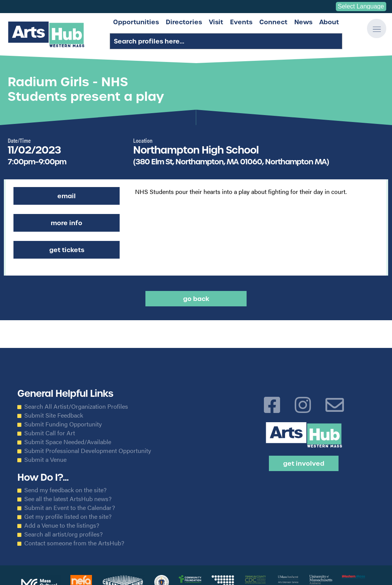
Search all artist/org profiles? (63, 534)
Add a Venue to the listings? (62, 525)
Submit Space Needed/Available (68, 442)
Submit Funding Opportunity (63, 424)
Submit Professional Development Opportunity (88, 451)
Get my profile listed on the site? (68, 516)
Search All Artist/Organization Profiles (76, 406)
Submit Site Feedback (54, 415)
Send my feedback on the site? (65, 490)
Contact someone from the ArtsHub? (74, 543)
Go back (196, 299)
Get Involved (304, 463)
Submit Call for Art (50, 433)
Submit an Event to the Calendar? (70, 508)
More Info (67, 223)
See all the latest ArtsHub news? (68, 499)
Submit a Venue (45, 460)
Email (67, 196)
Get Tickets (67, 250)
